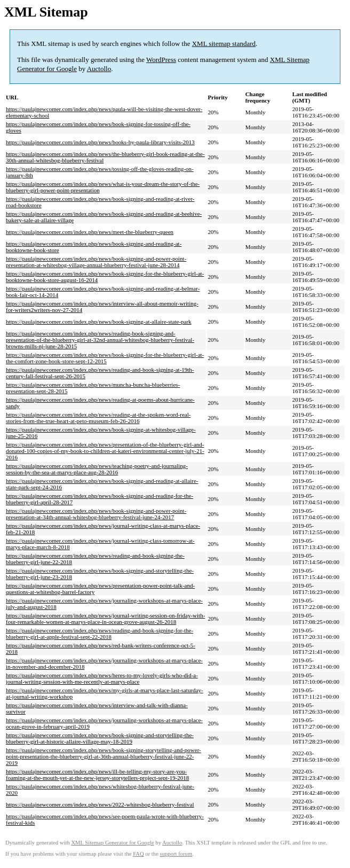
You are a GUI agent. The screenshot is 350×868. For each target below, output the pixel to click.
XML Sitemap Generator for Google (112, 843)
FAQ (138, 854)
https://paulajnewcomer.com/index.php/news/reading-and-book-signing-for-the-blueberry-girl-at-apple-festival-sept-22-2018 (100, 634)
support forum (176, 854)
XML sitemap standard (224, 44)
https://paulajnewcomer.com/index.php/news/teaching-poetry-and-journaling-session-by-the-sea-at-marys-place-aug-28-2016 (97, 469)
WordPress (161, 60)
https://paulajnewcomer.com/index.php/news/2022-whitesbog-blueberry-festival (100, 804)
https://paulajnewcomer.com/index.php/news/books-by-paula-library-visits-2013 (100, 142)
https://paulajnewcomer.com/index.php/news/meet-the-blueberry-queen (90, 232)
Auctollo (99, 69)
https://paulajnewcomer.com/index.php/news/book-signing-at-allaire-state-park (99, 322)
